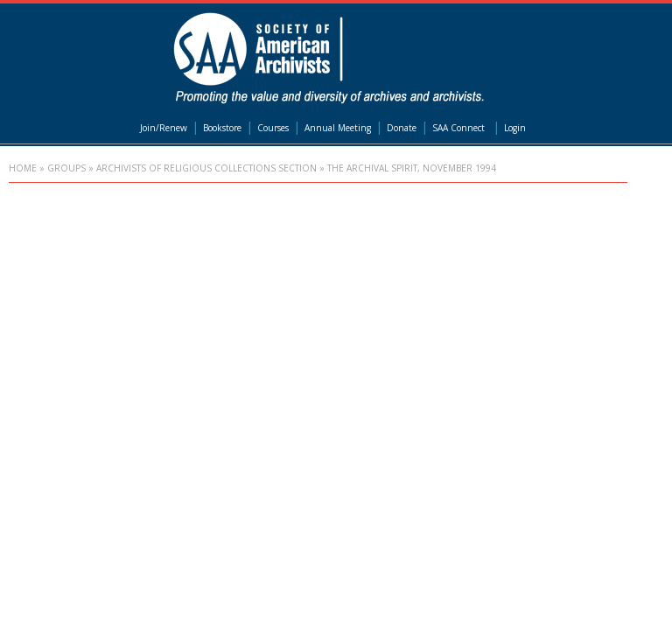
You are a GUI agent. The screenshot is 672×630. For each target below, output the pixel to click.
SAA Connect (458, 128)
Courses (273, 128)
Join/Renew (164, 128)
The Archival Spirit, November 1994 (412, 168)
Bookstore (222, 128)
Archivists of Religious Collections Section (206, 168)
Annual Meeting (338, 128)
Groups (66, 168)
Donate (402, 128)
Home (23, 168)
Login (515, 128)
